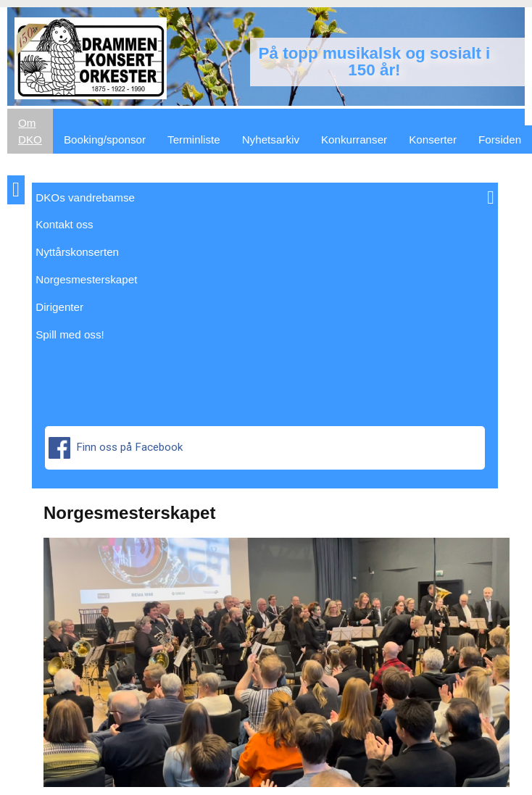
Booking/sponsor (105, 140)
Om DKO (30, 131)
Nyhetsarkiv (271, 140)
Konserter (433, 140)
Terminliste (194, 140)
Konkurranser (354, 140)
